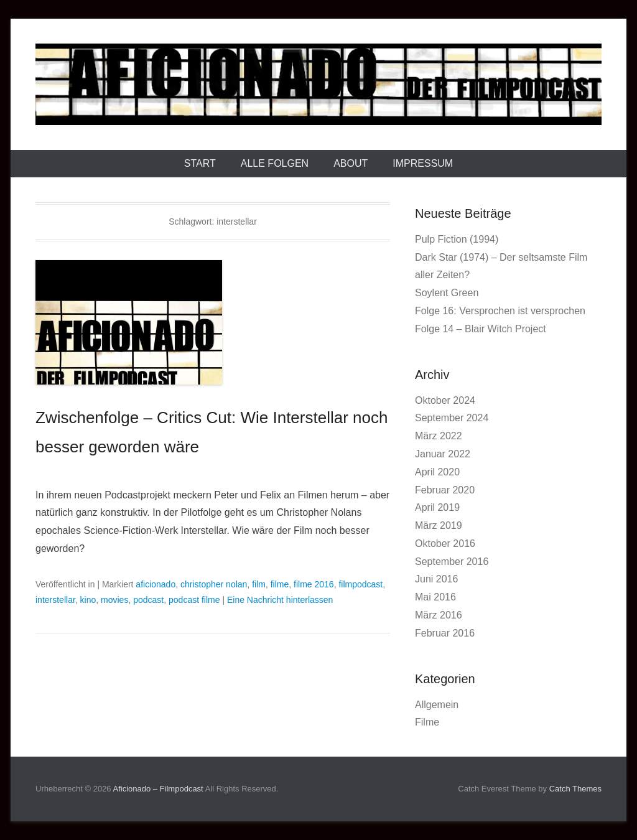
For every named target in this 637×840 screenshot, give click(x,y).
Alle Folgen (275, 163)
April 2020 (437, 472)
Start (200, 163)
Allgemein (437, 705)
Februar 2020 (445, 490)
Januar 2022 (443, 454)
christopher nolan (214, 584)
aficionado (156, 584)
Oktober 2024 (445, 400)
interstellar (55, 600)
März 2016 (439, 615)
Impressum (423, 163)
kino (88, 600)
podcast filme (194, 600)
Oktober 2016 (445, 544)
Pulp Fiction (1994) (457, 239)
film (259, 584)
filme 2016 (314, 584)
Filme (427, 722)
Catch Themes (575, 789)
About (351, 163)
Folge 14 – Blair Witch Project (481, 329)
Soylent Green (447, 293)
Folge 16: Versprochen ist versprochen (500, 311)
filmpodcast (360, 584)
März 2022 (439, 436)
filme (280, 584)
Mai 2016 (435, 597)
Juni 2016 (436, 579)
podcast (148, 600)
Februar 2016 (445, 633)
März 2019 (439, 525)
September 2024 (452, 418)
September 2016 (452, 562)
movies (114, 600)
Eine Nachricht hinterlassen (280, 600)
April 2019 (437, 507)
